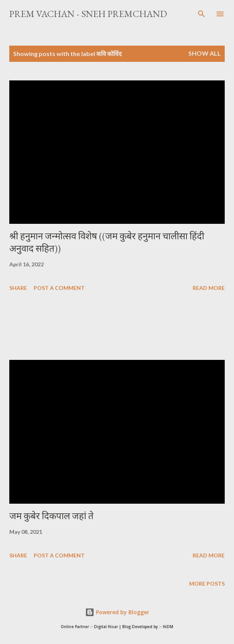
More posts (207, 584)
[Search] (202, 14)
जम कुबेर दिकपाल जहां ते (51, 516)
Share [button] (18, 288)
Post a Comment (59, 288)
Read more (209, 288)
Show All (205, 53)
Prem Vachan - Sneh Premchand (88, 14)
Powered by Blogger (117, 612)
